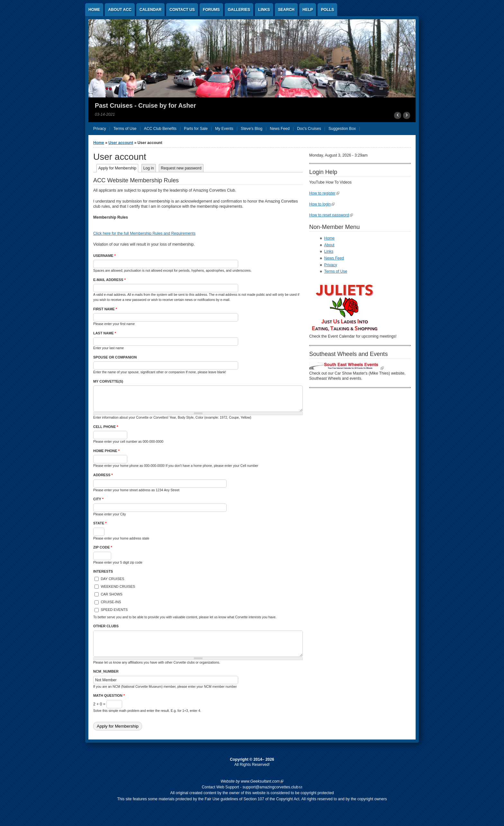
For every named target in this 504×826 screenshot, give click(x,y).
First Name (105, 309)
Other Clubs (106, 626)
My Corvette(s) (108, 381)
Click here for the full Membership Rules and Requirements (144, 233)
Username (104, 256)
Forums (211, 10)
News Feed (334, 258)
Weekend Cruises (118, 586)
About (329, 245)
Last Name (105, 333)
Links (264, 10)
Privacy (331, 265)
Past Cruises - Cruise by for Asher (145, 105)
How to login (322, 204)
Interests (103, 571)
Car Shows (111, 594)
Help (308, 10)
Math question (109, 695)
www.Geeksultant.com (262, 781)
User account (121, 143)
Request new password (181, 168)
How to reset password (331, 215)
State (100, 523)
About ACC (120, 10)
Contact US (182, 10)
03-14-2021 (105, 114)
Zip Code (103, 547)
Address (103, 475)
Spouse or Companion (115, 357)
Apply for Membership (118, 168)
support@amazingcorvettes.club (272, 787)
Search (286, 10)
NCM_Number (106, 671)
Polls (327, 10)
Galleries (239, 10)
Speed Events (114, 610)
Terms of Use (336, 271)
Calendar (150, 10)
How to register (324, 193)
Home (94, 10)
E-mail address (109, 280)
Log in (149, 168)
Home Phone (106, 451)
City (98, 499)
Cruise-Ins (111, 602)
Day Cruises (112, 579)
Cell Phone (106, 427)
